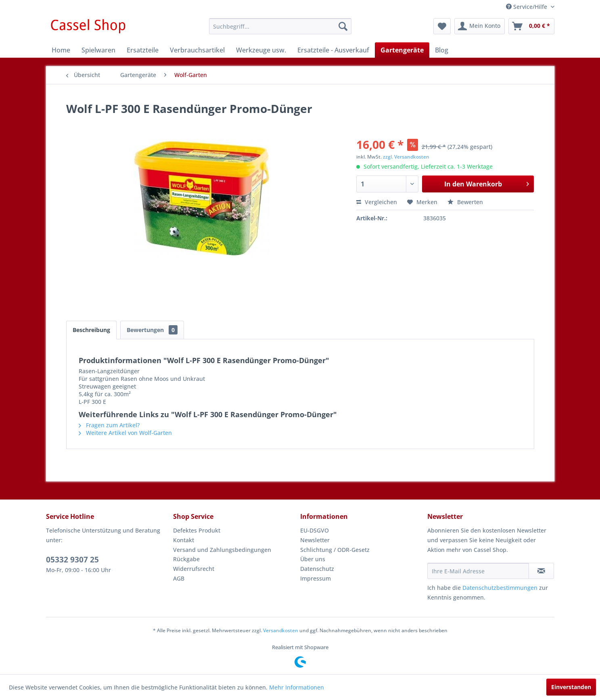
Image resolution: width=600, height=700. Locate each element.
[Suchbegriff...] (280, 26)
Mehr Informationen (297, 687)
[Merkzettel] (442, 26)
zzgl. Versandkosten (406, 157)
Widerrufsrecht (194, 569)
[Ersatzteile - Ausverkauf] (333, 50)
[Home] (61, 50)
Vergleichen (377, 202)
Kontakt (184, 540)
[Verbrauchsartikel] (197, 50)
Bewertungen (152, 330)
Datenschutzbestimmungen (500, 588)
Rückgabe (186, 559)
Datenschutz (317, 569)
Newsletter (315, 540)
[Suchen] (343, 26)
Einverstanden (571, 687)
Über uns (313, 559)
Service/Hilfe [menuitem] (527, 7)
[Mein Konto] (480, 26)
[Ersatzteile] (143, 50)
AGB (179, 578)
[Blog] (442, 50)
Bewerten (465, 202)
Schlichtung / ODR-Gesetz (335, 550)
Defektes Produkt (197, 530)
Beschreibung (91, 330)
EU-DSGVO (315, 530)
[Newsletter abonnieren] (541, 571)
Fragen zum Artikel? (109, 425)
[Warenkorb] (531, 26)
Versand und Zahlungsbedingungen (222, 550)
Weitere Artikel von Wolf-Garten (125, 433)
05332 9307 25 (72, 560)
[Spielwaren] (98, 50)
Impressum (316, 578)
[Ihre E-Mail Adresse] (478, 571)
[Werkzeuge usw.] (261, 50)
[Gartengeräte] (402, 50)
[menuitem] (280, 26)
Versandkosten (281, 630)
